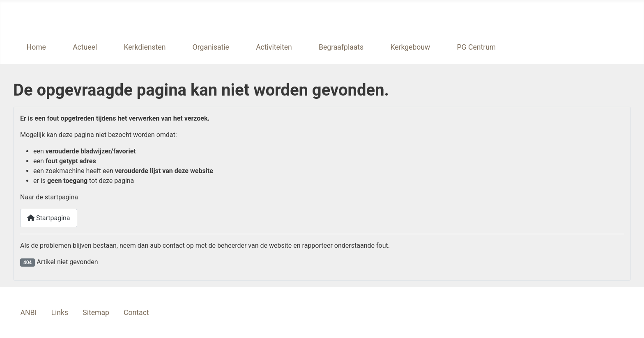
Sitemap (96, 313)
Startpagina (49, 218)
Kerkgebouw (410, 47)
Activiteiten (274, 47)
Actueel (85, 47)
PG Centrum (476, 47)
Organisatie (211, 47)
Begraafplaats (341, 47)
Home (36, 47)
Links (60, 313)
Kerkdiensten (145, 47)
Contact (136, 313)
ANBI (29, 313)
